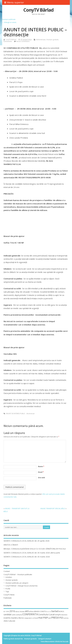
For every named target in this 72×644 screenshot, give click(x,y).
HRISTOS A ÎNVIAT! (11, 545)
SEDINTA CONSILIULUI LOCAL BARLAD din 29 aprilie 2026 (26, 541)
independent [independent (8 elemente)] (28, 618)
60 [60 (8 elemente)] (4, 612)
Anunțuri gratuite (52, 40)
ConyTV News (9, 595)
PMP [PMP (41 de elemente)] (46, 618)
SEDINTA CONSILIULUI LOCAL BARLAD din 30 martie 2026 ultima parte (32, 553)
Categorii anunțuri (45, 639)
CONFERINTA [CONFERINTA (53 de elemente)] (30, 614)
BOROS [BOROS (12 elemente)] (61, 611)
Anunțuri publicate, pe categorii (17, 583)
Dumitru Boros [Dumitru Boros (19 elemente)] (17, 618)
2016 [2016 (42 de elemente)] (12, 611)
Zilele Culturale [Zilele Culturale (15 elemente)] (9, 621)
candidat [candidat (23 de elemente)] (7, 615)
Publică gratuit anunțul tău (13, 639)
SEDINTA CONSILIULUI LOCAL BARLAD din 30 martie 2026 (27, 557)
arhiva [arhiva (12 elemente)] (31, 611)
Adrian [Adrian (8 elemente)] (17, 612)
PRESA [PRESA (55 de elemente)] (55, 618)
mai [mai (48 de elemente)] (40, 618)
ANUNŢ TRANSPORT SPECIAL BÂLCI (53, 509)
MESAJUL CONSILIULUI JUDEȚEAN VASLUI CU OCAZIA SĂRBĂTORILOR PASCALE (35, 549)
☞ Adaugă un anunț (9, 22)
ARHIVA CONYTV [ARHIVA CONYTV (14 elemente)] (40, 611)
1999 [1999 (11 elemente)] (7, 611)
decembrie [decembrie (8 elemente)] (64, 615)
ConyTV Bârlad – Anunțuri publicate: (18, 574)
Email (41, 472)
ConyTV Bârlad (38, 10)
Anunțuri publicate (9, 19)
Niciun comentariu (23, 41)
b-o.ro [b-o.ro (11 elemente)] (49, 611)
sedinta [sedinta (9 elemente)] (66, 618)
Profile (8, 589)
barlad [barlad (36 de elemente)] (55, 611)
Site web (41, 478)
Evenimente (8, 41)
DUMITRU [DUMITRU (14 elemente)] (7, 618)
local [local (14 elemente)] (36, 618)
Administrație (41, 40)
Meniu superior (14, 2)
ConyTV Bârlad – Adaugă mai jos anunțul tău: (22, 586)
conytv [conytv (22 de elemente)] (58, 614)
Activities (9, 577)
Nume (41, 466)
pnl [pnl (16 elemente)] (50, 618)
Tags (7, 592)
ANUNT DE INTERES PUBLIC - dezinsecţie (20, 414)
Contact (7, 571)
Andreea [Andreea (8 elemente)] (22, 612)
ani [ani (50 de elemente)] (27, 611)
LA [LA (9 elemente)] (33, 618)
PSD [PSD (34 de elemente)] (61, 618)
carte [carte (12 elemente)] (14, 615)
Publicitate (8, 598)
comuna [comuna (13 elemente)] (19, 615)
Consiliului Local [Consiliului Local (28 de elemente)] (46, 614)
